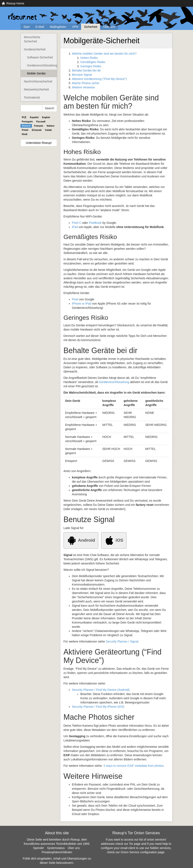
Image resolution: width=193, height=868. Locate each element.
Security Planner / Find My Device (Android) (101, 690)
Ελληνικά (37, 130)
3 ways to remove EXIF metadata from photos (134, 766)
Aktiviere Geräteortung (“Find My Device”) (99, 79)
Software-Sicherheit (40, 57)
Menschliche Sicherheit (32, 39)
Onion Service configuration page (142, 852)
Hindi (24, 134)
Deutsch (26, 126)
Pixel (75, 299)
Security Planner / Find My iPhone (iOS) (98, 707)
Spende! (39, 848)
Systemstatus (56, 848)
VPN (75, 27)
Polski (25, 130)
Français (39, 126)
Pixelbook (95, 223)
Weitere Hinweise (84, 87)
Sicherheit (91, 27)
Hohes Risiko (89, 58)
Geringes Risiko (91, 66)
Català (48, 130)
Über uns (109, 27)
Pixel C (77, 223)
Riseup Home (15, 3)
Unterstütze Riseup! (39, 143)
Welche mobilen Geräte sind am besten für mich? (104, 54)
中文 (24, 117)
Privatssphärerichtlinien (57, 852)
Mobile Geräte (36, 73)
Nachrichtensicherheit (38, 81)
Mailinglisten (58, 27)
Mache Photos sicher (86, 83)
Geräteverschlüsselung (42, 65)
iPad (75, 227)
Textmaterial (32, 97)
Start (27, 27)
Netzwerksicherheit (36, 89)
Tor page (135, 844)
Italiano (51, 126)
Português (27, 121)
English (46, 117)
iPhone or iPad (82, 304)
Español (34, 117)
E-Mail (40, 27)
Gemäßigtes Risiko (93, 62)
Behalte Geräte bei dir (86, 70)
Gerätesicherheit (35, 49)
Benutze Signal (82, 75)
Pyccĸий (41, 121)
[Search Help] (31, 108)
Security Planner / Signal (122, 641)
